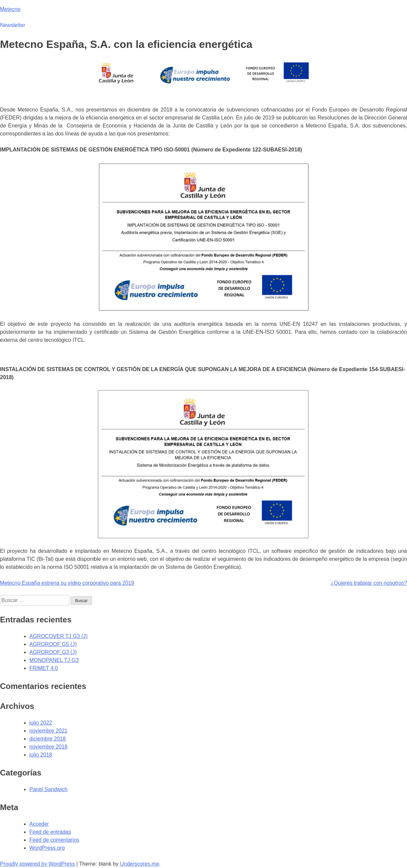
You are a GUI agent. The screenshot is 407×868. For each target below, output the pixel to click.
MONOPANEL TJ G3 (54, 660)
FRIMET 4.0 (44, 668)
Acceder (39, 824)
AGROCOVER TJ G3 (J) (58, 636)
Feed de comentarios (54, 840)
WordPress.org (47, 848)
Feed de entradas (50, 832)
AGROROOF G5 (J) (53, 644)
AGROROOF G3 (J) (53, 652)
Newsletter (13, 25)
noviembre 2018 (48, 747)
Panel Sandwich (48, 789)
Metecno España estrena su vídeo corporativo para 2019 (67, 583)
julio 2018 (41, 755)
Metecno (10, 9)
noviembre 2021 (48, 731)
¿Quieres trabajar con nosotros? (369, 583)
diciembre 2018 (47, 739)
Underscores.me (139, 864)
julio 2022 (41, 723)
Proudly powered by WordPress (37, 864)
